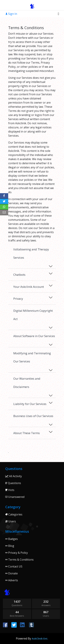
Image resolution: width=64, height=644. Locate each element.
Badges (12, 539)
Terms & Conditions (19, 560)
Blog (10, 546)
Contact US (14, 566)
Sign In (11, 14)
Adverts (12, 580)
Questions (13, 483)
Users (11, 521)
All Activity (14, 476)
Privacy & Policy (17, 553)
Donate (12, 573)
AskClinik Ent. (40, 638)
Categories (14, 514)
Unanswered (15, 497)
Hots (10, 490)
